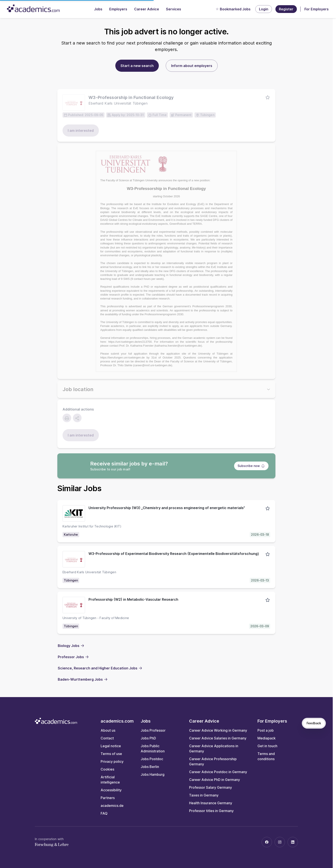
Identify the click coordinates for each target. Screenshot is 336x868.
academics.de (112, 806)
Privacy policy (112, 761)
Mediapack (267, 738)
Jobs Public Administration (153, 749)
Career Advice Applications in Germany (214, 749)
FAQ (104, 813)
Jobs (98, 9)
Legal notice (111, 746)
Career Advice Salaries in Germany (218, 738)
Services (174, 9)
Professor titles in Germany (211, 811)
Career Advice (147, 9)
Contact (107, 738)
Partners (108, 798)
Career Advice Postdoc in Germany (218, 772)
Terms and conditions (266, 756)
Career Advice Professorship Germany (213, 761)
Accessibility (111, 790)
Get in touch (267, 746)
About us (108, 730)
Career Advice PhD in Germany (215, 780)
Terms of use (111, 754)
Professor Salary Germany (211, 787)
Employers (118, 9)
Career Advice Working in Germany (218, 730)
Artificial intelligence (110, 780)
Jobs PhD (148, 738)
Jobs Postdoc (152, 759)
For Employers (317, 9)
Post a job (266, 730)
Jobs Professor (153, 730)
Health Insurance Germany (211, 803)
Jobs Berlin (150, 767)
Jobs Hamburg (153, 774)
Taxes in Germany (204, 795)
